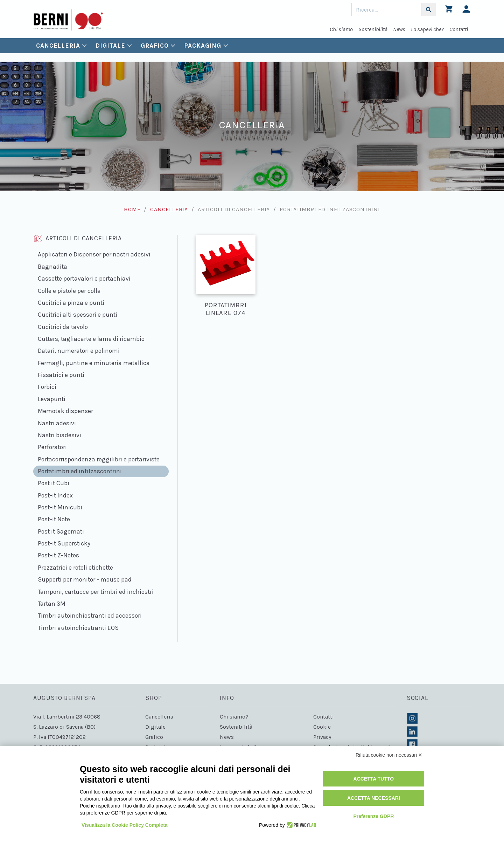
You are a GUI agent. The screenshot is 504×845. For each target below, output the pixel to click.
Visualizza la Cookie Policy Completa (125, 825)
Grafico (155, 46)
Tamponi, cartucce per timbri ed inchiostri (96, 592)
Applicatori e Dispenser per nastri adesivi (94, 254)
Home (132, 209)
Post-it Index (55, 495)
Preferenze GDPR (373, 816)
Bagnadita (52, 267)
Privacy (322, 737)
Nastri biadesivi (59, 435)
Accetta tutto (374, 779)
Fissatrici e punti (61, 375)
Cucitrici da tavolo (63, 327)
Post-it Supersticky (64, 543)
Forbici (47, 387)
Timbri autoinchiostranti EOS (78, 628)
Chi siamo (341, 29)
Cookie (322, 727)
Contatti (459, 29)
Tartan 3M (52, 604)
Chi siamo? (234, 717)
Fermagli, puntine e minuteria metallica (94, 363)
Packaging (203, 46)
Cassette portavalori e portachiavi (84, 279)
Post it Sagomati (61, 531)
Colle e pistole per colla (69, 291)
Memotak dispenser (65, 411)
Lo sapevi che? (427, 29)
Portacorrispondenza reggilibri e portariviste (99, 459)
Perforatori (52, 447)
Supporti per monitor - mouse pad (85, 579)
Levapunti (52, 399)
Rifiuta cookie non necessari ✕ (389, 755)
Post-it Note (54, 519)
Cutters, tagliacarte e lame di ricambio (91, 339)
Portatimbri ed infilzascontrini (80, 471)
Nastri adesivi (57, 423)
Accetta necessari (374, 798)
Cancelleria (58, 46)
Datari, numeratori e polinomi (79, 351)
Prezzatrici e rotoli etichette (75, 568)
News (399, 29)
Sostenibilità (373, 29)
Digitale (110, 46)
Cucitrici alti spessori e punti (78, 315)
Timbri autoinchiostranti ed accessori (90, 616)
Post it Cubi (54, 483)
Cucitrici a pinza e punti (71, 303)
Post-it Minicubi (60, 507)
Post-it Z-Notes (58, 555)
